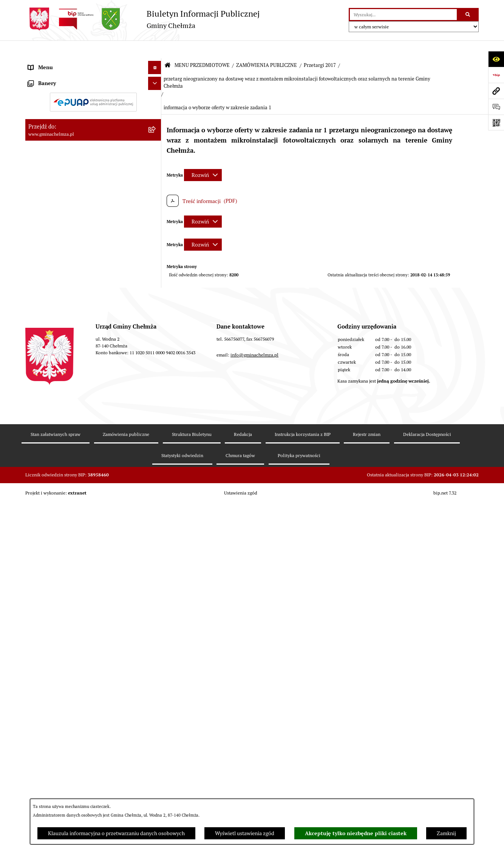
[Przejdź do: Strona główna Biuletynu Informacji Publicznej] (168, 48)
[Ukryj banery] (155, 607)
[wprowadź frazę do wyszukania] (403, 15)
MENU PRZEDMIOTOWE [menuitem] (57, 63)
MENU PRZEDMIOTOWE (202, 47)
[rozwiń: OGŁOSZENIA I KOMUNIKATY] (156, 81)
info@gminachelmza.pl (254, 731)
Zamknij (446, 833)
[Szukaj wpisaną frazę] (468, 15)
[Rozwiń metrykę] (203, 157)
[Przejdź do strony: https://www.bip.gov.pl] (496, 75)
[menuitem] (93, 81)
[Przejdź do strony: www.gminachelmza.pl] (496, 91)
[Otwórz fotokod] (496, 122)
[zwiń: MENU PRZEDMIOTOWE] (156, 63)
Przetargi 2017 (320, 47)
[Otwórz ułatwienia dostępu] (496, 59)
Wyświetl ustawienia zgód (245, 833)
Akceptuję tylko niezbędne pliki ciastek (356, 833)
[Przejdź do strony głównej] (142, 19)
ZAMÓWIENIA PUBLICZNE (267, 47)
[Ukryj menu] (155, 50)
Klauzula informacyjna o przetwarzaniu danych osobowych (116, 833)
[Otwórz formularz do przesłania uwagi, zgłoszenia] (496, 107)
